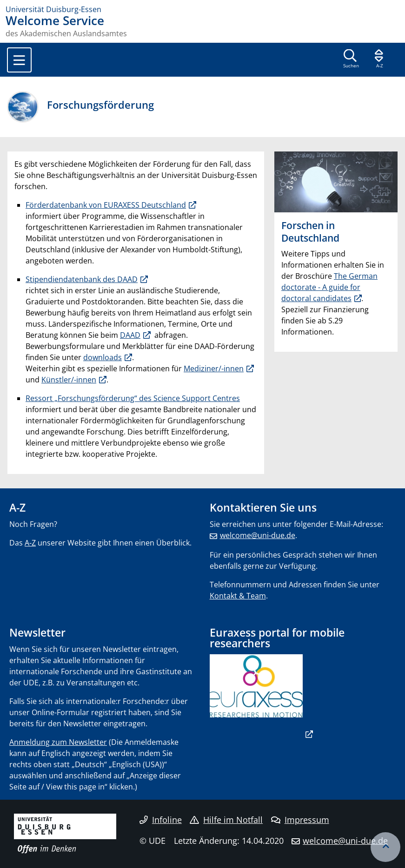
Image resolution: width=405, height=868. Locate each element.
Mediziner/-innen (214, 368)
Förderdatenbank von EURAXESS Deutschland (106, 205)
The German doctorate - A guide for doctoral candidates (329, 287)
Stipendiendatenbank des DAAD (82, 279)
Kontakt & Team (238, 596)
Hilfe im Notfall (226, 820)
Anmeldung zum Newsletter (58, 742)
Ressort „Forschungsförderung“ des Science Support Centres (133, 398)
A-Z (30, 543)
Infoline (161, 820)
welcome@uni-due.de (258, 535)
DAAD (130, 335)
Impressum (300, 820)
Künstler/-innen (69, 380)
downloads (103, 357)
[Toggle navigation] (19, 60)
